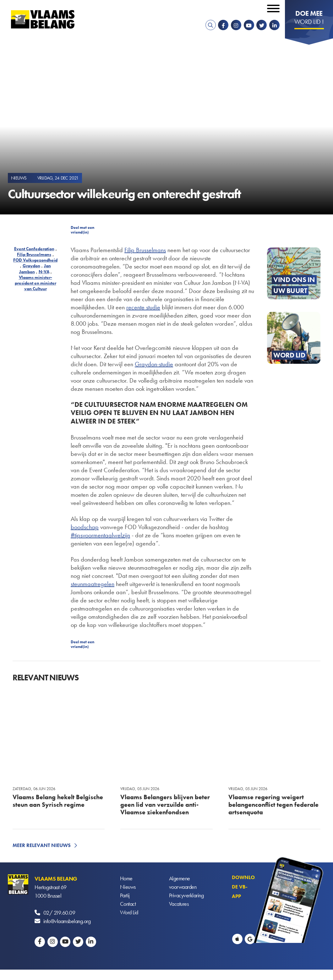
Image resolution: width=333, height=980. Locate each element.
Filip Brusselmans (34, 254)
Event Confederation (34, 249)
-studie (165, 364)
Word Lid (129, 913)
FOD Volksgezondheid (35, 260)
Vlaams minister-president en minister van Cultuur (35, 283)
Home (126, 879)
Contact (128, 904)
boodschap (85, 527)
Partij (125, 896)
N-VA (44, 272)
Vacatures (179, 904)
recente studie (143, 307)
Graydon (31, 266)
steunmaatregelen (93, 584)
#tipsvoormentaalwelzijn (100, 535)
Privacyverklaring (186, 896)
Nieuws (128, 887)
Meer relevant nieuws (42, 845)
